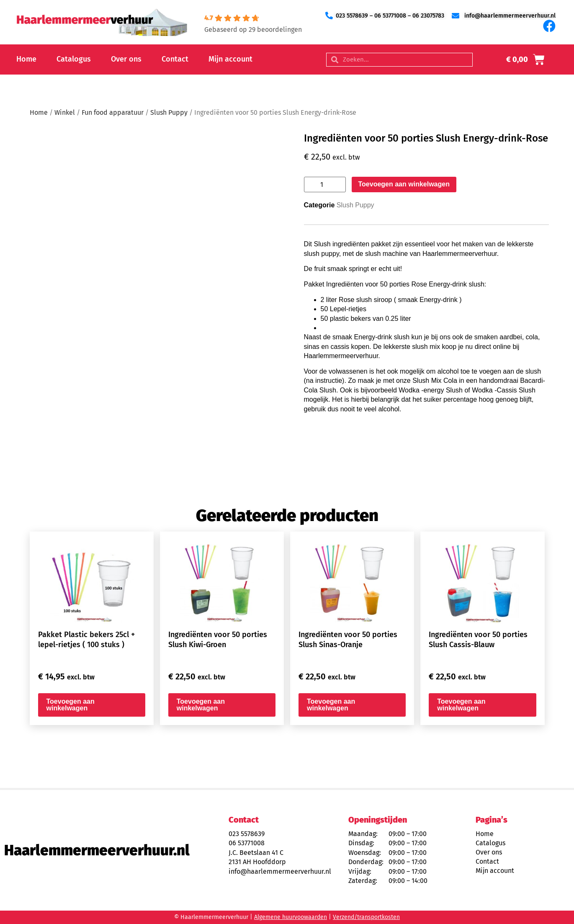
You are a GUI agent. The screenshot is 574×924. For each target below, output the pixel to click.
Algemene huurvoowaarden (291, 917)
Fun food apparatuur (113, 112)
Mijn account (230, 59)
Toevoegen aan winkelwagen (404, 184)
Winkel (65, 112)
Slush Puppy (169, 112)
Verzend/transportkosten (366, 917)
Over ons (126, 59)
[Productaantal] (325, 185)
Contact (175, 59)
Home (26, 59)
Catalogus (74, 59)
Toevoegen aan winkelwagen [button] (71, 705)
